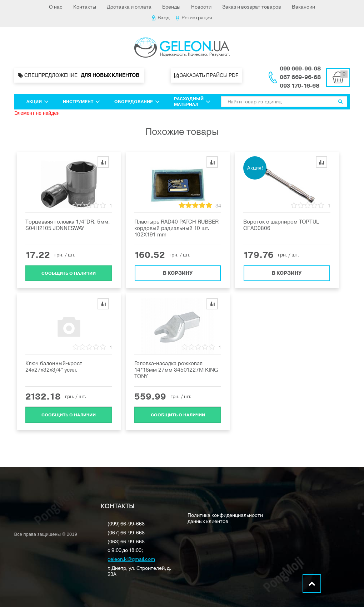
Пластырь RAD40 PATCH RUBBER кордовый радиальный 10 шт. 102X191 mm (176, 228)
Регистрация (194, 18)
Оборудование (137, 102)
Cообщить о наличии (69, 273)
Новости (201, 7)
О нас (56, 7)
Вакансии (303, 7)
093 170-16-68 (300, 86)
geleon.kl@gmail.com (131, 560)
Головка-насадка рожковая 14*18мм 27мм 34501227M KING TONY (176, 370)
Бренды (171, 7)
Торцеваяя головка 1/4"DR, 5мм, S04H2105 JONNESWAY (68, 225)
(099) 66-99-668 (126, 524)
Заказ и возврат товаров (252, 7)
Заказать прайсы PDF (206, 75)
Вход (161, 18)
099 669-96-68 (300, 69)
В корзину (178, 273)
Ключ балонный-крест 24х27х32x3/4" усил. (54, 367)
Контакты (85, 7)
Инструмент (81, 102)
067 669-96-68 (300, 77)
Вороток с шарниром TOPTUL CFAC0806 (281, 225)
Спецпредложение (79, 75)
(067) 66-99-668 (126, 533)
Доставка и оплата (129, 7)
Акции (38, 102)
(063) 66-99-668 (126, 542)
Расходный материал (192, 102)
